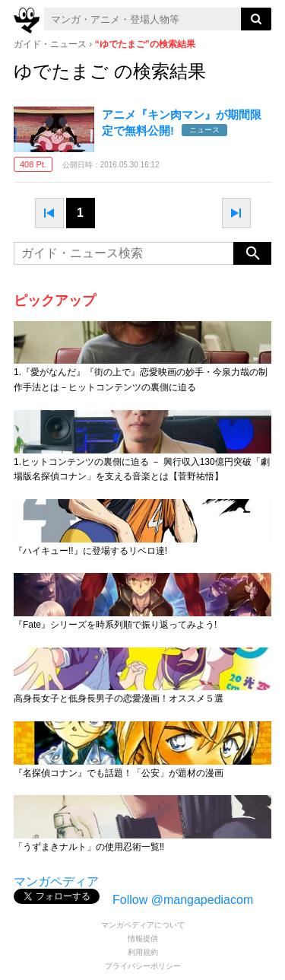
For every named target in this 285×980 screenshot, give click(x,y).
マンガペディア (56, 881)
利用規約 (143, 952)
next (236, 213)
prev (49, 213)
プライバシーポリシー (143, 966)
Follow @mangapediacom (183, 900)
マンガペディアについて (143, 925)
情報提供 (143, 939)
